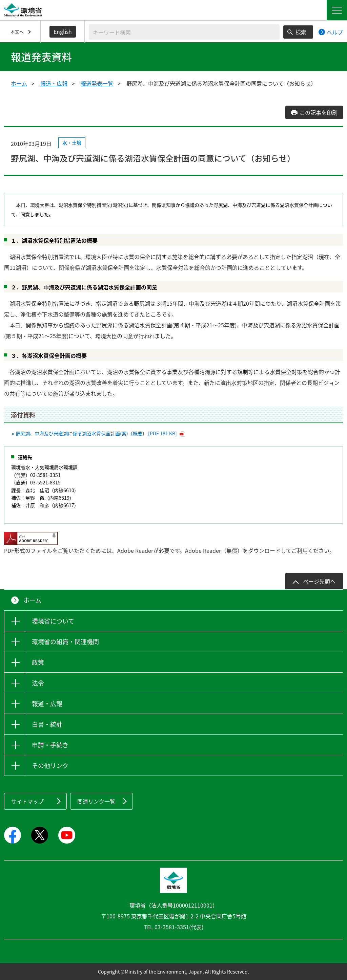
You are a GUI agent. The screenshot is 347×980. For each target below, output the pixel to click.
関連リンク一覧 (96, 801)
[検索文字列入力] (184, 32)
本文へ (17, 32)
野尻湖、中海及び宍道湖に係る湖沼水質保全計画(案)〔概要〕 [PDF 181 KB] (96, 433)
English (63, 31)
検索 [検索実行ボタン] (301, 32)
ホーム (19, 83)
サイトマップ (27, 801)
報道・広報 (54, 83)
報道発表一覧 (97, 83)
